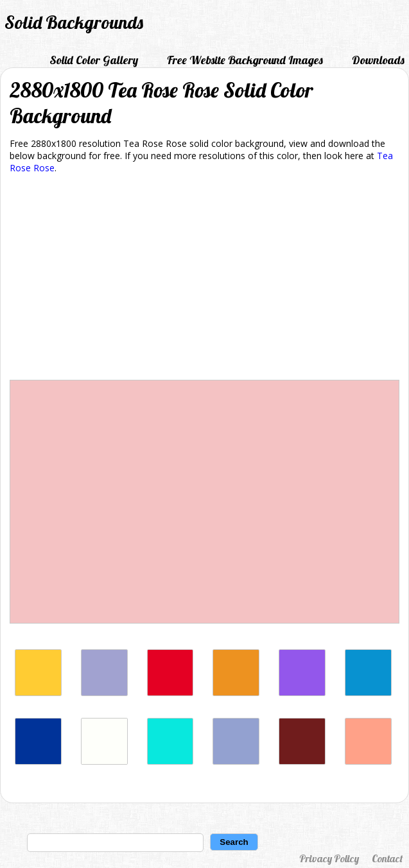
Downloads (378, 60)
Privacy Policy (329, 858)
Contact (387, 858)
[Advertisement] (204, 279)
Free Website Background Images (245, 60)
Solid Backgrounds (74, 22)
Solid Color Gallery (94, 60)
